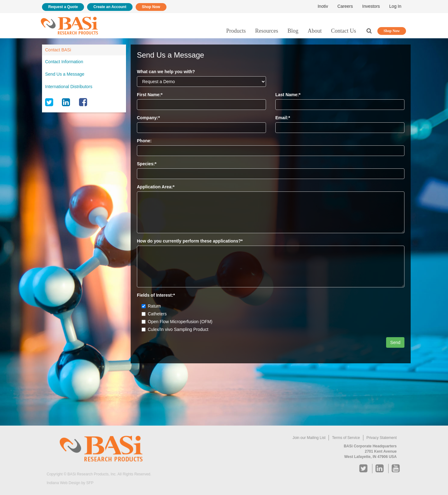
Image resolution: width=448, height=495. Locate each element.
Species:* (147, 164)
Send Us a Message (65, 74)
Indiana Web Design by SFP (70, 483)
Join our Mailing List (309, 438)
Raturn (151, 306)
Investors (371, 6)
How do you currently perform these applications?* (190, 241)
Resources (267, 31)
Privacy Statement (382, 438)
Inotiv (323, 6)
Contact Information (64, 62)
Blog (293, 31)
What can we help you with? (166, 72)
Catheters (154, 314)
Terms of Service (346, 438)
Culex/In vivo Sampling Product (175, 329)
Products (236, 31)
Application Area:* (156, 187)
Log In (395, 6)
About (315, 31)
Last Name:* (288, 95)
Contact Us (344, 31)
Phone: (144, 141)
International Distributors (69, 87)
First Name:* (150, 95)
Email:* (283, 118)
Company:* (148, 118)
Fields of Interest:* (156, 295)
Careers (345, 6)
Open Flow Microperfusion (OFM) (177, 322)
